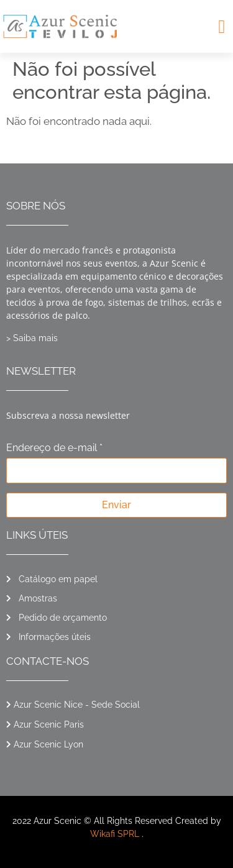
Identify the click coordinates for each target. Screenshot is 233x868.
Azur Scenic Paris (49, 724)
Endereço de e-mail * (54, 448)
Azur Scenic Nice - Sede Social (77, 705)
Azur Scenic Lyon (48, 744)
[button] (222, 26)
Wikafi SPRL (115, 834)
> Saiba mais (32, 338)
